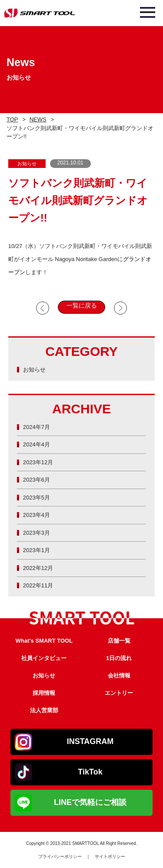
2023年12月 (38, 462)
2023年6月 (37, 480)
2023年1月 (37, 550)
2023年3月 (37, 533)
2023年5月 (37, 498)
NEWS (38, 119)
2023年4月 (37, 515)
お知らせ (34, 370)
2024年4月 (37, 444)
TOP (12, 119)
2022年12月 (38, 568)
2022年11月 (38, 585)
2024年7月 (37, 427)
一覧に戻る (82, 305)
